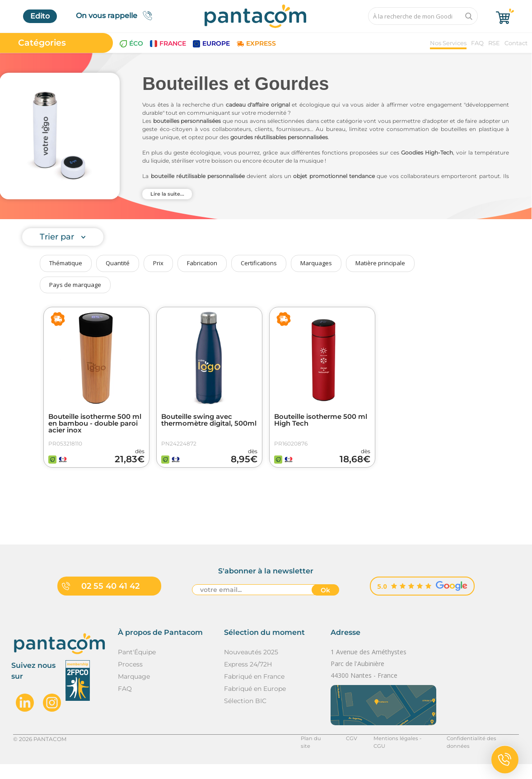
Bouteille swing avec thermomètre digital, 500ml (201, 424)
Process (130, 679)
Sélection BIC (245, 716)
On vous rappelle (117, 16)
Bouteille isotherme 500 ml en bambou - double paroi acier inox (93, 424)
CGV (348, 753)
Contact (516, 43)
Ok (325, 605)
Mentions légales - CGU (399, 753)
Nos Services (448, 43)
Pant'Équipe (137, 667)
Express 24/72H (248, 679)
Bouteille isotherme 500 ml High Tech (319, 421)
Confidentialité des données (481, 753)
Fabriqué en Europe (255, 704)
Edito (40, 16)
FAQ (477, 43)
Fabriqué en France (254, 691)
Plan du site (313, 753)
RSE (494, 43)
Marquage (134, 691)
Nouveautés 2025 (251, 667)
